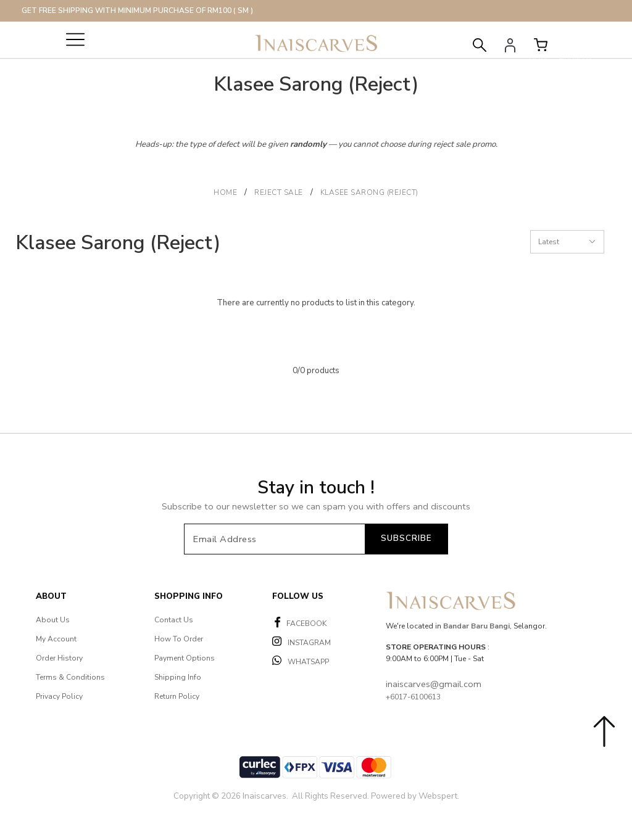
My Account (56, 639)
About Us (53, 620)
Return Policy (177, 696)
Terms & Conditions (70, 677)
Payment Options (185, 658)
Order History (59, 658)
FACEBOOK (301, 623)
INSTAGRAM (301, 642)
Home (225, 192)
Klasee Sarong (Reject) (369, 192)
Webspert (438, 796)
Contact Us (174, 620)
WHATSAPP (301, 661)
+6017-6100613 (413, 697)
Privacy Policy (59, 696)
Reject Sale (279, 192)
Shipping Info (178, 677)
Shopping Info (189, 596)
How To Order (179, 639)
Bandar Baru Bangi (476, 626)
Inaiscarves (264, 796)
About (51, 596)
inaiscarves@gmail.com (434, 684)
